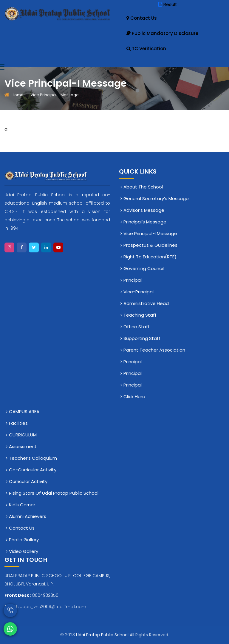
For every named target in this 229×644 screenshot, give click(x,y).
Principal (133, 280)
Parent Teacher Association (154, 350)
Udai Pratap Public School (103, 635)
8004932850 (45, 595)
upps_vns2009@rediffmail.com (53, 607)
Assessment (23, 446)
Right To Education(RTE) (150, 257)
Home (18, 95)
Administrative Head (146, 303)
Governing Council (144, 268)
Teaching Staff (140, 315)
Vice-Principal (139, 292)
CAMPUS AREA (24, 411)
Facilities (18, 423)
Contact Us (142, 18)
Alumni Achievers (28, 516)
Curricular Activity (28, 481)
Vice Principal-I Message (150, 233)
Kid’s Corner (22, 505)
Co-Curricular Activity (33, 470)
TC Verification (146, 49)
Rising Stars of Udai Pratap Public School (54, 493)
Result (167, 4)
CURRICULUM (23, 435)
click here (134, 397)
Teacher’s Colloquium (33, 458)
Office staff (137, 327)
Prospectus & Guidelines (150, 245)
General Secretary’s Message (156, 198)
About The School (143, 187)
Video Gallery (24, 551)
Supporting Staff (142, 338)
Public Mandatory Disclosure (162, 33)
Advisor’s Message (144, 210)
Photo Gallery (24, 540)
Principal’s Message (145, 222)
